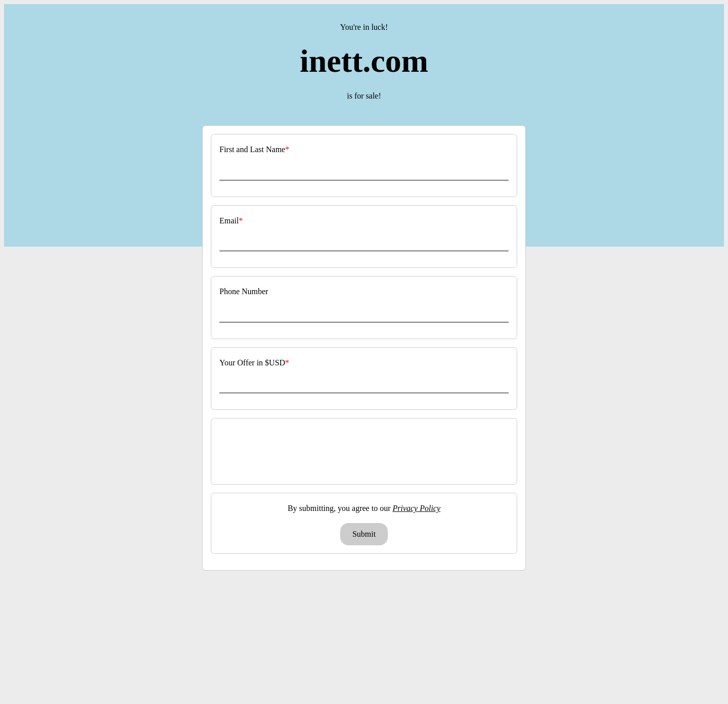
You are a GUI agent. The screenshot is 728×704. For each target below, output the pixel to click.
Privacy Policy (416, 508)
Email (229, 221)
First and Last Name (252, 149)
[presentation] (365, 451)
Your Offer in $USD (252, 363)
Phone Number (244, 291)
